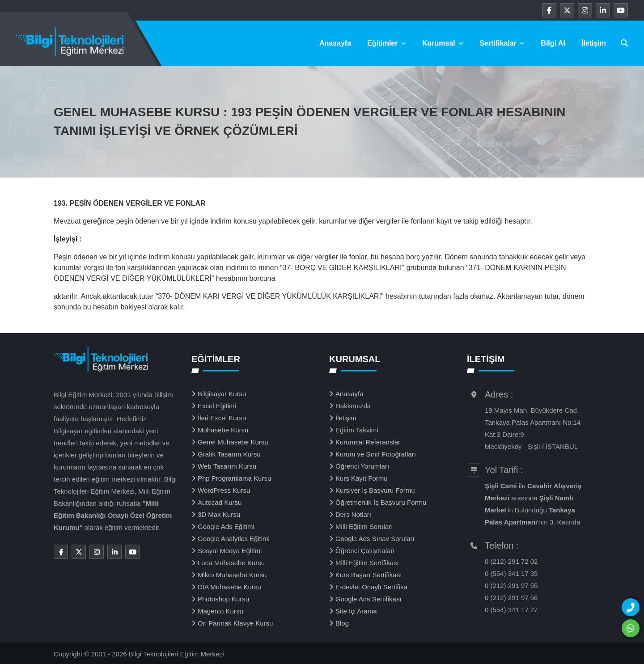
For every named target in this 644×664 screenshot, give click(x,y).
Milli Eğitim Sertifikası (367, 563)
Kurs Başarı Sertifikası (369, 575)
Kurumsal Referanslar (368, 442)
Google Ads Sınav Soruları (375, 539)
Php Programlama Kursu (234, 478)
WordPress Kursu (224, 490)
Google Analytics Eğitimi (234, 539)
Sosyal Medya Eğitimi (230, 551)
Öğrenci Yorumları (362, 466)
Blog (342, 623)
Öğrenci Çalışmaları (365, 551)
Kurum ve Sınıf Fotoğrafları (376, 454)
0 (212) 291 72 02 (511, 561)
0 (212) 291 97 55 (511, 586)
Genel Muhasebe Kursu (233, 442)
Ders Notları (353, 514)
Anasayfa (335, 43)
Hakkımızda (353, 406)
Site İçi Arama (356, 611)
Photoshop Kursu (223, 599)
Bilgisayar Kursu (222, 394)
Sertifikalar (502, 43)
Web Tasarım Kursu (227, 466)
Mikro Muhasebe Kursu (232, 575)
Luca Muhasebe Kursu (231, 563)
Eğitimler (387, 43)
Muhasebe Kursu (223, 430)
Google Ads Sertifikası (369, 599)
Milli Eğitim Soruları (364, 527)
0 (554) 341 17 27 (511, 610)
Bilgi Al (553, 43)
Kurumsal (443, 43)
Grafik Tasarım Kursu (229, 454)
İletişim (594, 43)
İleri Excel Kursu (222, 418)
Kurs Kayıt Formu (362, 478)
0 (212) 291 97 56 (511, 598)
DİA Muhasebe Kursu (229, 587)
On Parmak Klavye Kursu (235, 623)
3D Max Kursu (219, 514)
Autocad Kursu (220, 502)
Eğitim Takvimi (357, 430)
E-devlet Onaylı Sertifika (371, 587)
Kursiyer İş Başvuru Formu (375, 490)
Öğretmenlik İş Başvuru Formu (381, 502)
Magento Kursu (220, 611)
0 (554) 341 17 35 (511, 573)
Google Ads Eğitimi (226, 527)
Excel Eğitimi (217, 406)
